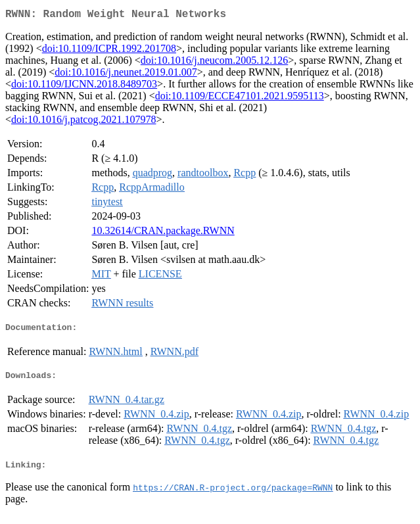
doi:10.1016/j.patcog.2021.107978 (83, 122)
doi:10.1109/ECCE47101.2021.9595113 (240, 98)
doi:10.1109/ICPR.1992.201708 (109, 51)
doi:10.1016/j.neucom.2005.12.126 (214, 63)
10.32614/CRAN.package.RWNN (163, 233)
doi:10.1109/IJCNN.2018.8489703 (84, 86)
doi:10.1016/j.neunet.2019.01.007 (126, 75)
